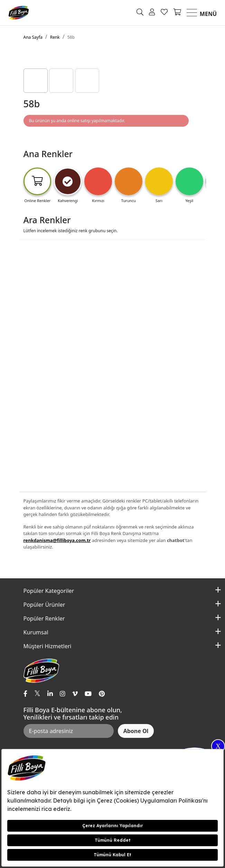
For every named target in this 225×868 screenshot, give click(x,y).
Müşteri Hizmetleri (48, 646)
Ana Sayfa (33, 37)
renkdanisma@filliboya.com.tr (57, 540)
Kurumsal (36, 632)
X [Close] (218, 746)
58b (71, 37)
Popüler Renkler (44, 618)
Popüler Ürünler (44, 605)
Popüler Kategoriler (49, 591)
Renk (55, 37)
